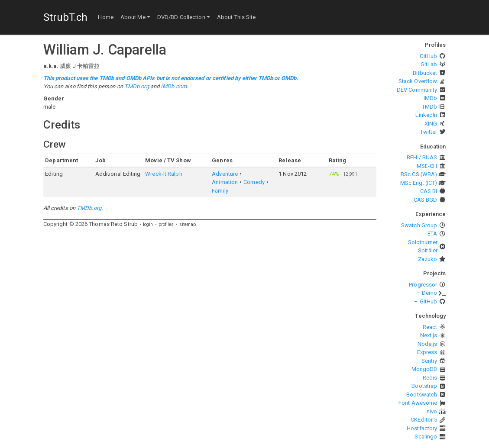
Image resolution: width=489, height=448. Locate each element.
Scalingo (426, 437)
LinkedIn (426, 115)
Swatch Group (419, 225)
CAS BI (429, 191)
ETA (432, 234)
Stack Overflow (418, 81)
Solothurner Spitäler (423, 247)
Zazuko (428, 259)
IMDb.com (174, 86)
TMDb (429, 107)
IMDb (430, 98)
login (148, 224)
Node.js (427, 344)
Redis (430, 378)
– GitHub (426, 301)
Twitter (429, 132)
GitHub (429, 56)
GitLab (429, 64)
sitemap (188, 224)
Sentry (429, 361)
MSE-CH (427, 166)
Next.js (429, 335)
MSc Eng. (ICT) (419, 183)
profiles (166, 224)
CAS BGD (426, 200)
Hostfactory (422, 428)
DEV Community (417, 90)
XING (431, 124)
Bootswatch (422, 395)
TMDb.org (137, 86)
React (430, 327)
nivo (432, 411)
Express (427, 352)
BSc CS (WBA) (419, 174)
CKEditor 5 (424, 420)
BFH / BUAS (422, 157)
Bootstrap (424, 386)
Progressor (423, 285)
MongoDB (424, 369)
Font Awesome (418, 403)
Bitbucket (425, 73)
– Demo (427, 293)
